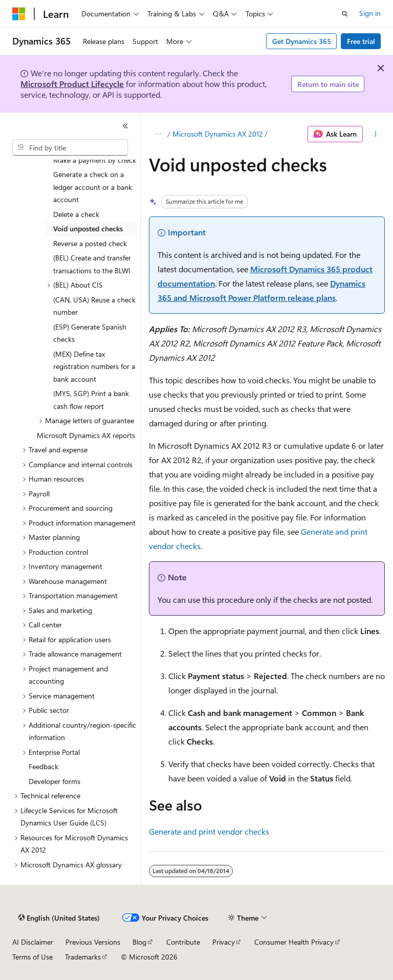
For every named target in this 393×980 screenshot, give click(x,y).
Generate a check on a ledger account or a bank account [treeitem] (93, 187)
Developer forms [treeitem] (54, 781)
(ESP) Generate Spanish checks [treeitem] (90, 333)
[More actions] (376, 134)
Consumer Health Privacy (294, 942)
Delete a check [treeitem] (76, 214)
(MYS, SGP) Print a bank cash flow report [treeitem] (91, 400)
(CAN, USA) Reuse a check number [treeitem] (94, 306)
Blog (139, 942)
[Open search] (345, 14)
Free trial (361, 41)
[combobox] (70, 147)
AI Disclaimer (33, 942)
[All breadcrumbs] (158, 134)
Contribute (183, 942)
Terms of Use (32, 957)
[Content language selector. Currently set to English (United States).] (59, 918)
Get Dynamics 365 (302, 41)
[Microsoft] (19, 14)
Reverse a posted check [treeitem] (90, 243)
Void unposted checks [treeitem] (88, 228)
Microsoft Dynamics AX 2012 (218, 134)
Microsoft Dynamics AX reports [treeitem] (86, 435)
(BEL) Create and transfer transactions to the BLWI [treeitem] (92, 264)
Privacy (224, 942)
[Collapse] (125, 126)
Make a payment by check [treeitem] (95, 160)
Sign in (370, 13)
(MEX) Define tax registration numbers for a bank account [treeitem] (94, 366)
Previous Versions (93, 942)
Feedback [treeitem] (43, 766)
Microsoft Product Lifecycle (72, 84)
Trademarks (83, 957)
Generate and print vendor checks (209, 831)
